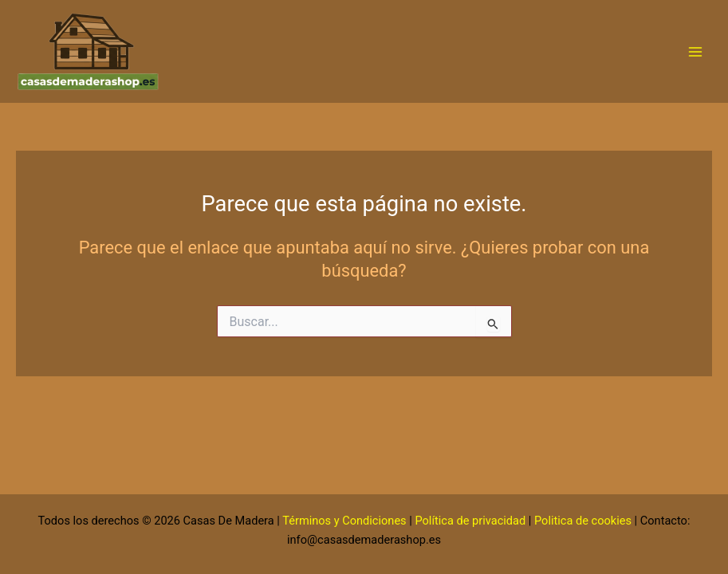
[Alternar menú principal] (695, 52)
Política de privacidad (470, 521)
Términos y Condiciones (344, 521)
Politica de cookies (583, 521)
